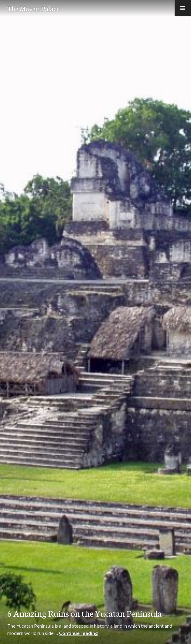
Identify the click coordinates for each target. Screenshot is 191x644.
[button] (183, 8)
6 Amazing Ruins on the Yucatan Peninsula (84, 613)
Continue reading (78, 633)
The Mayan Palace (33, 8)
